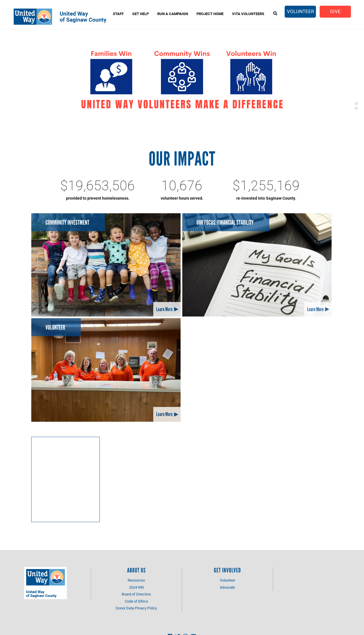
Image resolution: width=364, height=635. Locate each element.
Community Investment (67, 223)
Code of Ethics (136, 601)
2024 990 (136, 587)
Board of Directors (136, 594)
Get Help (140, 14)
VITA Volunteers (248, 14)
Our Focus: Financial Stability (225, 223)
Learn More (164, 309)
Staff (118, 14)
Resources (136, 580)
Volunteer (300, 11)
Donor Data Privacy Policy (136, 608)
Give (335, 11)
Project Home (210, 14)
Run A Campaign (173, 14)
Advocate (227, 587)
